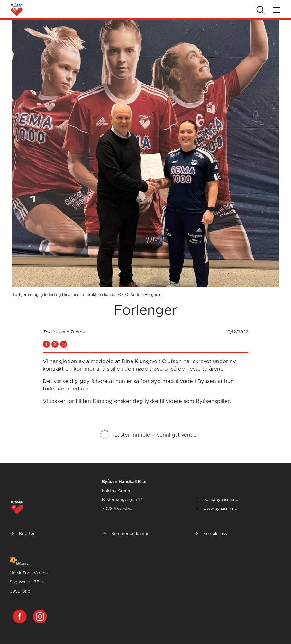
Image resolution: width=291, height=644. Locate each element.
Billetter (22, 534)
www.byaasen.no (216, 509)
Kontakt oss (210, 534)
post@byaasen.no (216, 500)
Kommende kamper (127, 534)
